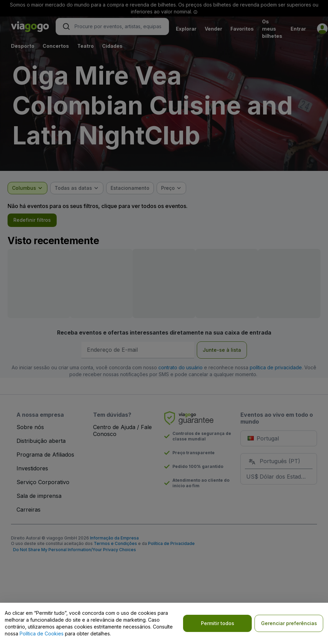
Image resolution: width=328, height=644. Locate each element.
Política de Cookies (42, 634)
